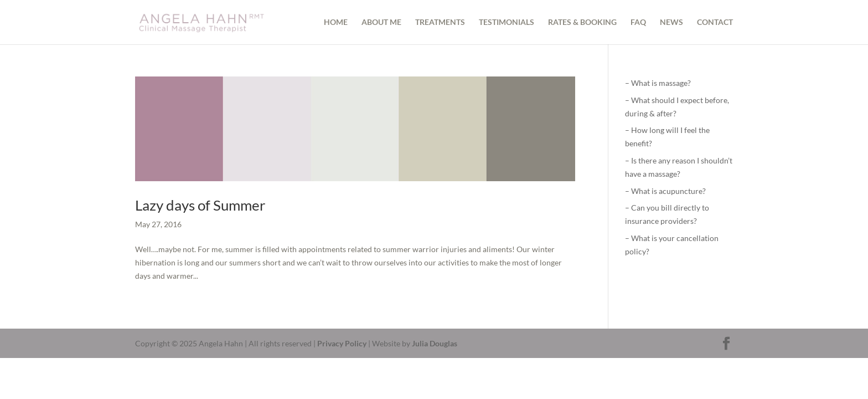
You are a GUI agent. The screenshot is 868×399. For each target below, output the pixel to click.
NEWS (671, 22)
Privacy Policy (342, 343)
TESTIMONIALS (507, 22)
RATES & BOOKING (582, 22)
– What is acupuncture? (665, 191)
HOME (336, 22)
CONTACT (715, 22)
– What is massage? (658, 83)
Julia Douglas (435, 343)
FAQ (638, 22)
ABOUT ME (381, 22)
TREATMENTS (440, 22)
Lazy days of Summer (200, 205)
